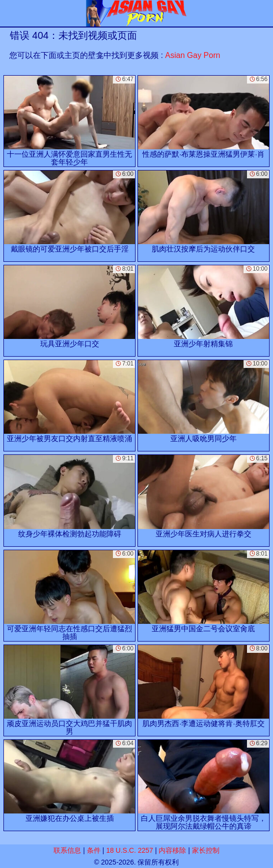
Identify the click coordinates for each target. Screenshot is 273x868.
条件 (94, 850)
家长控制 (206, 850)
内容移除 (172, 850)
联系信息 (67, 850)
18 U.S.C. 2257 (130, 850)
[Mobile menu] (9, 13)
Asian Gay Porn (192, 55)
